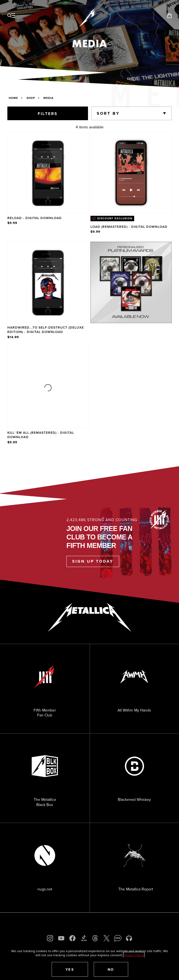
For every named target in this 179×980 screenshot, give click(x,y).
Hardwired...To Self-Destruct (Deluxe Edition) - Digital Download (46, 330)
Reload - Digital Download (35, 218)
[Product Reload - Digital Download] (48, 183)
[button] (70, 969)
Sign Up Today (93, 561)
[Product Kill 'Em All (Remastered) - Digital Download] (48, 396)
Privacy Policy (134, 955)
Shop (31, 98)
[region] (89, 289)
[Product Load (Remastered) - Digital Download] (131, 183)
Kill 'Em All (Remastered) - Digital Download (41, 435)
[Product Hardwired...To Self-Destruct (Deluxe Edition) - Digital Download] (48, 291)
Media (49, 98)
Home (13, 98)
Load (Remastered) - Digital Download (129, 227)
